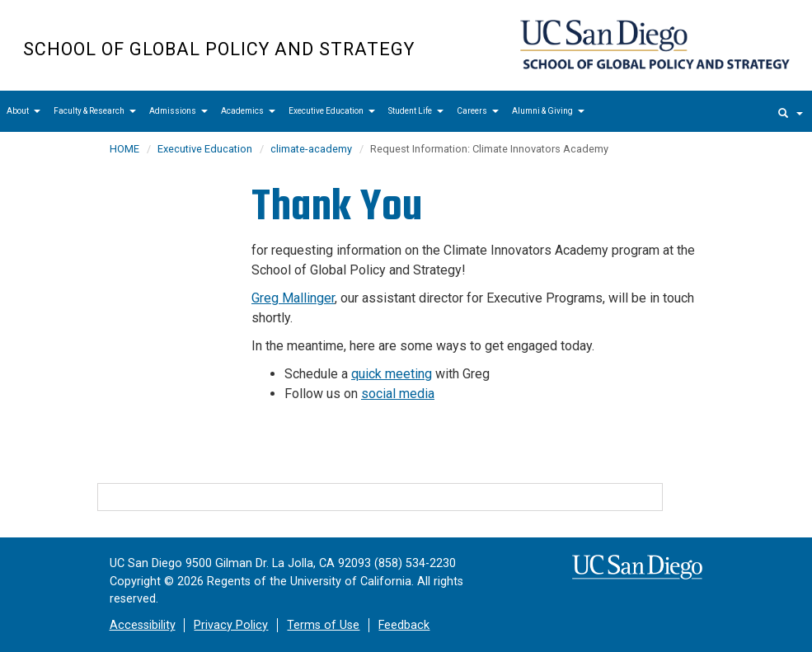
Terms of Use (323, 625)
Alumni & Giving (548, 111)
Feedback (404, 625)
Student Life (416, 111)
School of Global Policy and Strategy (219, 49)
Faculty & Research (95, 111)
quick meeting (392, 374)
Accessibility (143, 625)
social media (398, 394)
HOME (124, 149)
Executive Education (332, 111)
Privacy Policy (231, 625)
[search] (791, 111)
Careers (478, 111)
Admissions (178, 111)
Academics (248, 111)
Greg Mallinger (293, 298)
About (23, 111)
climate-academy (311, 149)
